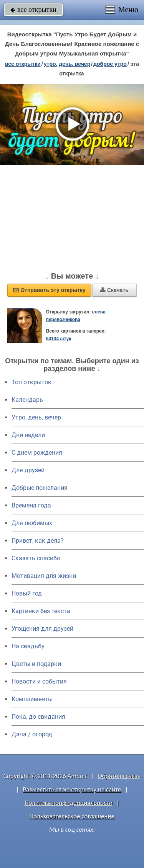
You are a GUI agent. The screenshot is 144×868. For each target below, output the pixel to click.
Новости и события (39, 681)
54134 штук (59, 339)
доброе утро (110, 64)
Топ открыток (31, 382)
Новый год (27, 593)
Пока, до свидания (38, 717)
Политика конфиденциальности (69, 803)
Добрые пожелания (40, 488)
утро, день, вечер (67, 64)
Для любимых (32, 523)
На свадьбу (28, 646)
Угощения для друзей (42, 629)
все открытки (33, 10)
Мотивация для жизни (44, 576)
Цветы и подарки (36, 664)
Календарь (27, 400)
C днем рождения (37, 453)
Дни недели (28, 435)
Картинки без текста (41, 611)
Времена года (31, 505)
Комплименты (32, 699)
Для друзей (28, 470)
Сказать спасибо (36, 558)
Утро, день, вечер (36, 417)
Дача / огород (32, 734)
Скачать (114, 290)
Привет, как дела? (38, 541)
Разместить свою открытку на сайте (72, 789)
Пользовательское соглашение (72, 816)
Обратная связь (119, 776)
